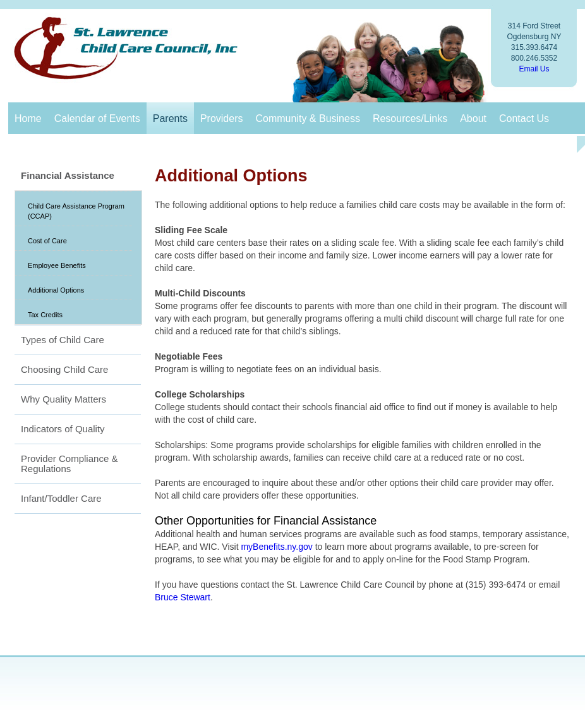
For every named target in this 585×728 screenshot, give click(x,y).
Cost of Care (47, 241)
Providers (222, 118)
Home (28, 118)
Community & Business (307, 118)
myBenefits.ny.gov (276, 547)
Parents (170, 118)
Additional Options (56, 290)
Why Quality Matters (63, 399)
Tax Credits (45, 315)
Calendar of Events (97, 118)
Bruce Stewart (183, 597)
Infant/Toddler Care (61, 498)
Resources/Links (410, 118)
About (473, 118)
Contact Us (524, 118)
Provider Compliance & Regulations (69, 464)
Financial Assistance (68, 175)
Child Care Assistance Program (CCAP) (76, 211)
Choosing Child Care (64, 369)
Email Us (534, 69)
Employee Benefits (57, 265)
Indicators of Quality (63, 429)
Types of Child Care (63, 340)
